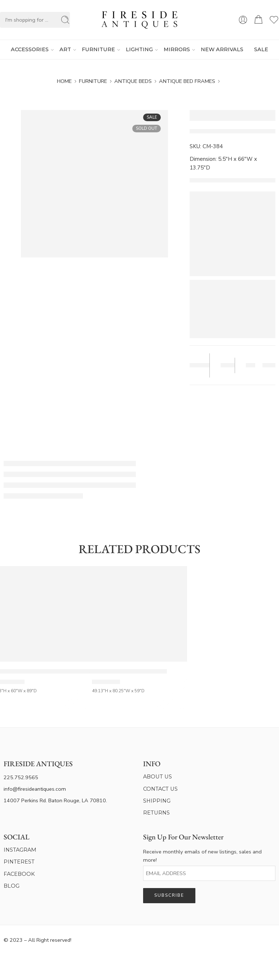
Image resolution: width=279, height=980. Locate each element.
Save (227, 365)
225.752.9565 (21, 777)
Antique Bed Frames (187, 81)
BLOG (12, 886)
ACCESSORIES (30, 50)
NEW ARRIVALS (222, 49)
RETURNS (156, 813)
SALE (261, 49)
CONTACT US (160, 789)
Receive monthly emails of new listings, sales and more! (202, 856)
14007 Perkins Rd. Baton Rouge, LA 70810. (55, 800)
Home (64, 81)
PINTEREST (19, 862)
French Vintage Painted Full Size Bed (129, 671)
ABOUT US (158, 777)
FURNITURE (98, 50)
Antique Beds (133, 81)
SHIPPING (157, 801)
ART (65, 50)
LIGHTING (139, 50)
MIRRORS (177, 50)
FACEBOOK (19, 874)
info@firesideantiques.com (35, 789)
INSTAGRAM (20, 850)
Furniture (93, 81)
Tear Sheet (197, 366)
